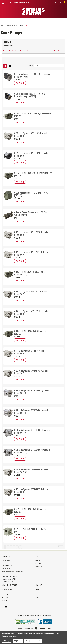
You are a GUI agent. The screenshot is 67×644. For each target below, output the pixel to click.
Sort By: (30, 66)
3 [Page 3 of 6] (11, 550)
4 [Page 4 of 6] (14, 550)
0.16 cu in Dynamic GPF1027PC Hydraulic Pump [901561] (31, 313)
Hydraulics (9, 25)
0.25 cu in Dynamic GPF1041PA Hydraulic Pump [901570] (31, 471)
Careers (37, 575)
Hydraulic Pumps (18, 25)
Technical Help (6, 598)
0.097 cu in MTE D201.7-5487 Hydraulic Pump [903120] (33, 174)
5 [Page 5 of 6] (17, 550)
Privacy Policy (6, 601)
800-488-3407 (6, 572)
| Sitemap (49, 618)
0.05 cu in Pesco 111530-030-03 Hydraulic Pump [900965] (32, 75)
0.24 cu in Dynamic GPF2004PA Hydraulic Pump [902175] (32, 392)
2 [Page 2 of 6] (8, 550)
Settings (7, 641)
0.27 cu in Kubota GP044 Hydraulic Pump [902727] (31, 530)
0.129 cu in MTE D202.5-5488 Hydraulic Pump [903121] (31, 273)
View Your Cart (39, 598)
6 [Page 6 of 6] (20, 550)
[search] (56, 3)
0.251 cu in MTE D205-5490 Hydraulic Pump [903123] (33, 510)
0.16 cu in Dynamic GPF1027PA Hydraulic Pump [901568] (31, 293)
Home (2, 25)
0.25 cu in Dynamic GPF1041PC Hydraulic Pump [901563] (31, 491)
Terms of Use (5, 604)
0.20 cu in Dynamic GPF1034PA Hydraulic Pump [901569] (31, 352)
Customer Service (7, 592)
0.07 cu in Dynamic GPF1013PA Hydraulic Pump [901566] (31, 135)
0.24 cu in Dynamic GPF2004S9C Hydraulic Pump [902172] (32, 451)
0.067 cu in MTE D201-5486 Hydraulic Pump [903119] (33, 115)
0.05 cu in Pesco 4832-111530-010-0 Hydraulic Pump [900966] (30, 95)
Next (61, 550)
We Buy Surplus (39, 572)
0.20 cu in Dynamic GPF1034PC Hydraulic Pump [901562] (32, 372)
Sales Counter (39, 569)
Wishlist (37, 601)
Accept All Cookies (33, 641)
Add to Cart (20, 83)
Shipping (37, 592)
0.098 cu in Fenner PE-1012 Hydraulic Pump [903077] (32, 194)
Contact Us (38, 567)
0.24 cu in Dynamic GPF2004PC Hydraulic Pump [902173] (32, 411)
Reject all (18, 641)
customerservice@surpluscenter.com (13, 574)
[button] (33, 51)
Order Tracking (6, 595)
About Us (37, 564)
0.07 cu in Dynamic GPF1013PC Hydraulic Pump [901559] (31, 154)
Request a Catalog (40, 595)
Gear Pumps (28, 25)
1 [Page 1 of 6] (5, 550)
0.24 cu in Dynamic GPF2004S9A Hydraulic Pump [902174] (32, 431)
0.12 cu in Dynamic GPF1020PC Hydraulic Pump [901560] (31, 253)
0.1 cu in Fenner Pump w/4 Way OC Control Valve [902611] (32, 214)
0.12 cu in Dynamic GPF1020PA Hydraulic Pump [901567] (31, 233)
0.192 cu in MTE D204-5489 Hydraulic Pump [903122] (33, 332)
